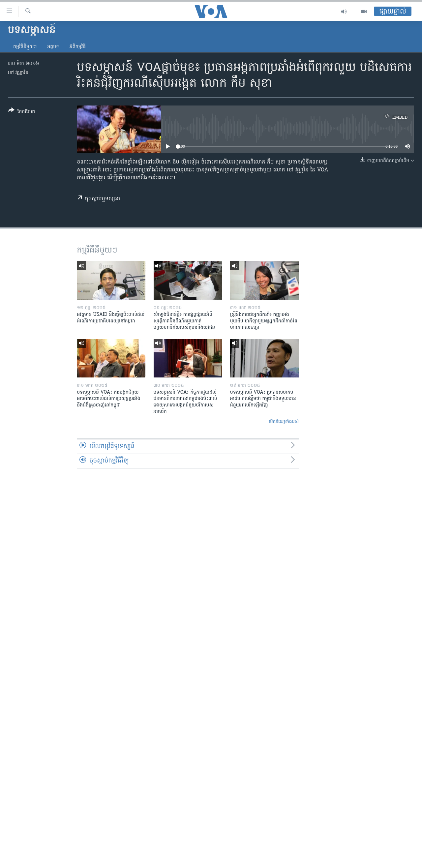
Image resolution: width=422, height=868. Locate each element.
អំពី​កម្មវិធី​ (78, 47)
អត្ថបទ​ (53, 47)
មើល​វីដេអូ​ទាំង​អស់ (284, 422)
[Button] (22, 112)
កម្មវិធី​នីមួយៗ (25, 47)
